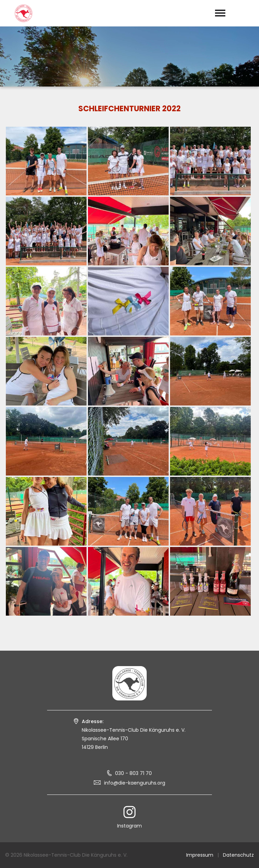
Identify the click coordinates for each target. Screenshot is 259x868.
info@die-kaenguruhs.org (135, 783)
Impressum (200, 855)
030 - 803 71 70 (133, 773)
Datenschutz (238, 855)
